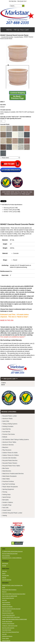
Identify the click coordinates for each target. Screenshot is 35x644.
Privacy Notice (6, 638)
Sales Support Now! (7, 611)
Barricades (6, 500)
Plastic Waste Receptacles (10, 487)
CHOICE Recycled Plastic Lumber (12, 513)
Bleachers (5, 447)
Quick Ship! (6, 421)
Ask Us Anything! (6, 602)
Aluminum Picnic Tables (9, 442)
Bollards (5, 437)
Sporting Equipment (8, 489)
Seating (5, 515)
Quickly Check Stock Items (8, 615)
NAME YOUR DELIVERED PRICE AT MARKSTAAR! (15, 619)
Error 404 (4, 634)
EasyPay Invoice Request (8, 624)
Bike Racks (6, 468)
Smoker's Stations (8, 502)
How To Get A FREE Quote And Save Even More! (14, 594)
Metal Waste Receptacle (9, 476)
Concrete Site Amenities (7, 37)
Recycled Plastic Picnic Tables (11, 466)
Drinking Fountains (8, 426)
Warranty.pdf (7, 208)
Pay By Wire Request (7, 621)
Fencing (5, 492)
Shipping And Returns (7, 636)
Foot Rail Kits (6, 432)
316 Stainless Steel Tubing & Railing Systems (16, 439)
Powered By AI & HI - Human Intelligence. (12, 558)
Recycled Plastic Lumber (10, 416)
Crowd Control (7, 510)
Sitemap (4, 578)
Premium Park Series (9, 434)
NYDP (4, 587)
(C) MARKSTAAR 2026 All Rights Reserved (12, 551)
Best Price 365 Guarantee (8, 628)
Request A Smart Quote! (8, 613)
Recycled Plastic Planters (10, 463)
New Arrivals (5, 563)
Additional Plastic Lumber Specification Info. (12, 585)
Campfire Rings (7, 505)
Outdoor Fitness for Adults (10, 453)
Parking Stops (6, 495)
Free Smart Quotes (7, 630)
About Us (4, 592)
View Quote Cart (22, 1)
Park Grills (5, 508)
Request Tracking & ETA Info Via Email (11, 609)
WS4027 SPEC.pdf (9, 212)
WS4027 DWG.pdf (9, 210)
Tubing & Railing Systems (10, 424)
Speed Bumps (7, 497)
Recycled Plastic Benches (10, 460)
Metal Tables (6, 479)
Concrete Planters (19, 37)
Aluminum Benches (8, 445)
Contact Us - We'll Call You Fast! (10, 626)
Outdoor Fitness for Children (11, 455)
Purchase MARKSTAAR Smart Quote (11, 617)
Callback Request (6, 604)
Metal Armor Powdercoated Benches (13, 474)
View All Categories (7, 580)
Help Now (4, 600)
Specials (4, 566)
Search (4, 573)
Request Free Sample (7, 607)
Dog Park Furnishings (9, 484)
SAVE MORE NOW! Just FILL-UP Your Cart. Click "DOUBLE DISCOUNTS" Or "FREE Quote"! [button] (17, 193)
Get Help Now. (13, 1)
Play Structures (7, 450)
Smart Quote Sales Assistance (9, 590)
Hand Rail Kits (7, 429)
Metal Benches (7, 471)
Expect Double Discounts (8, 598)
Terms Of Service (6, 641)
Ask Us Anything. (6, 556)
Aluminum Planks (7, 419)
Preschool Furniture (8, 481)
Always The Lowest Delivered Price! (11, 632)
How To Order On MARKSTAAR (10, 596)
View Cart (4, 571)
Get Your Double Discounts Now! (10, 554)
